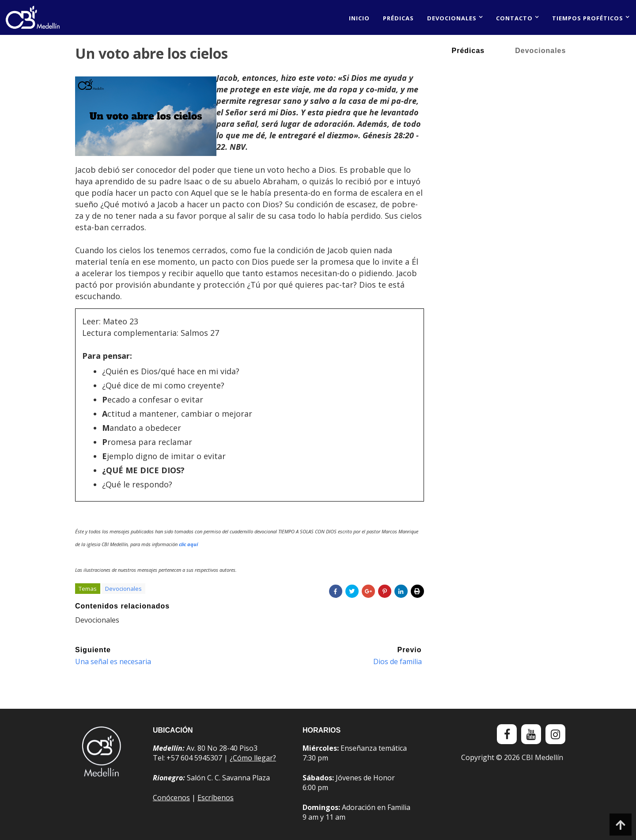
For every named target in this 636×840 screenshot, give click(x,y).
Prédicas (398, 18)
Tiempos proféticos (588, 18)
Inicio (359, 18)
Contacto (514, 18)
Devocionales (452, 18)
